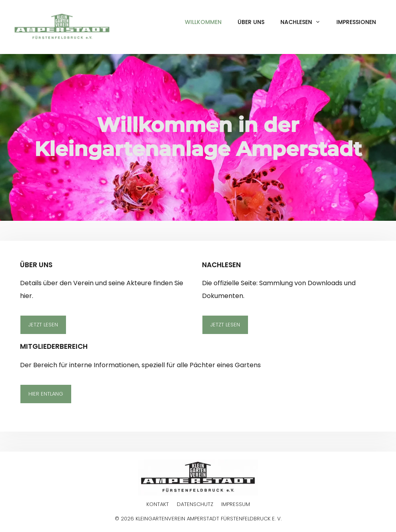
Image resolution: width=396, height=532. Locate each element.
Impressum (236, 504)
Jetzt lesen (43, 325)
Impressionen (356, 22)
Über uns (251, 22)
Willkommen (203, 22)
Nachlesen (304, 22)
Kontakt (158, 504)
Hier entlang (46, 394)
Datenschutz (195, 504)
